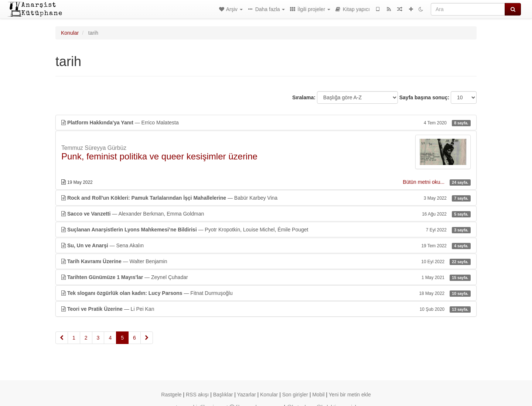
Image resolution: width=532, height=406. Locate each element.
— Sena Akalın (266, 245)
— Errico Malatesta (266, 123)
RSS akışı (197, 395)
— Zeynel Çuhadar (266, 277)
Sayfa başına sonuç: (424, 97)
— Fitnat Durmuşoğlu (266, 293)
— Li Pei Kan (266, 309)
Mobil (318, 395)
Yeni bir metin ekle (350, 395)
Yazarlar (247, 395)
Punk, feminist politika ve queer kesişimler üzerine (159, 156)
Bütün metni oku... (424, 182)
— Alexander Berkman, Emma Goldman (266, 214)
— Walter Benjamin (266, 261)
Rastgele (171, 395)
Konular (70, 33)
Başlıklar (223, 395)
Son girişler (295, 395)
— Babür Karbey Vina (266, 198)
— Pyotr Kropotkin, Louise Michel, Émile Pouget (266, 230)
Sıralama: (304, 97)
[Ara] (468, 9)
